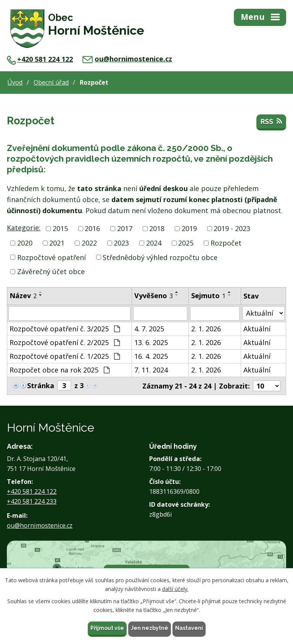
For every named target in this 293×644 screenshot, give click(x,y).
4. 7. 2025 (149, 329)
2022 (89, 243)
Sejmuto (208, 296)
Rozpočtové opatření (52, 257)
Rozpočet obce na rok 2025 (60, 370)
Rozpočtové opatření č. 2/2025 (65, 342)
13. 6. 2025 (151, 342)
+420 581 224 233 (32, 501)
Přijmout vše (107, 628)
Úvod (15, 82)
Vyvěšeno (154, 296)
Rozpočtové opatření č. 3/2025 (65, 329)
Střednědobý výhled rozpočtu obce (160, 257)
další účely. (175, 589)
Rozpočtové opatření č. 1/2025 (65, 356)
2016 (92, 228)
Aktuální (257, 329)
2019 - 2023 (232, 228)
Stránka (41, 385)
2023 (121, 243)
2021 (57, 243)
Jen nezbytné (150, 628)
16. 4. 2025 (151, 356)
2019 (189, 228)
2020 (25, 243)
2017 (125, 228)
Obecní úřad (51, 82)
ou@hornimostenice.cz (127, 59)
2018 (157, 228)
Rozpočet (226, 243)
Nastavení (189, 628)
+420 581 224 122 (40, 59)
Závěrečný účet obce (51, 271)
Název (23, 296)
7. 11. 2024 (151, 370)
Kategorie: (24, 228)
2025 (186, 243)
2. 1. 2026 (206, 329)
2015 (60, 228)
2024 (154, 243)
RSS (271, 121)
